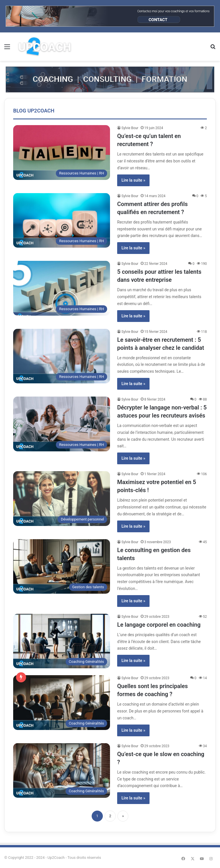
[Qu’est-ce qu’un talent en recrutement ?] (62, 153)
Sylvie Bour (130, 128)
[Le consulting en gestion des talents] (62, 567)
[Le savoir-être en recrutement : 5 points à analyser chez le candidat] (62, 356)
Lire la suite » (133, 180)
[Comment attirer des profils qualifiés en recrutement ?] (62, 221)
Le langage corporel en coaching (159, 625)
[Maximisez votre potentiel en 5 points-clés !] (62, 499)
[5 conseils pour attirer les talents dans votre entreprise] (62, 288)
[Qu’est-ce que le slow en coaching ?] (62, 771)
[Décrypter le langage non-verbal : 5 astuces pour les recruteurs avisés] (62, 424)
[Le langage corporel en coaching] (62, 641)
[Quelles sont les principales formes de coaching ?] (62, 703)
